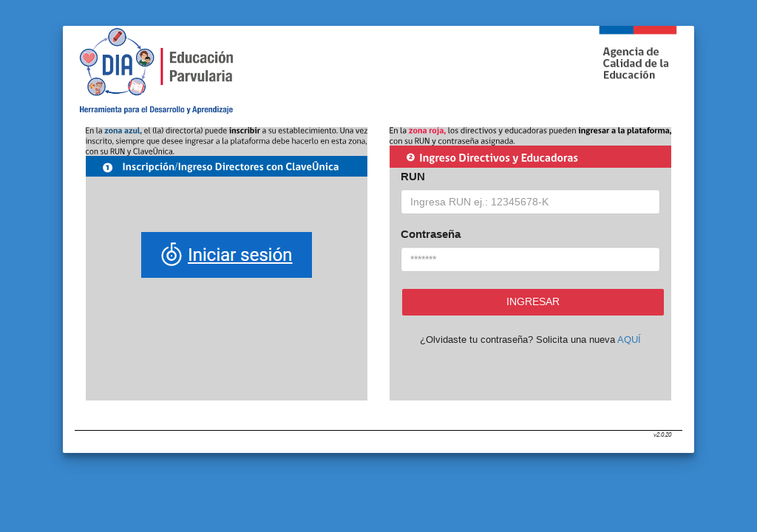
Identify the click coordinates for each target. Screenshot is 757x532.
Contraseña (431, 234)
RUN (413, 176)
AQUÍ (629, 340)
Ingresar (533, 301)
